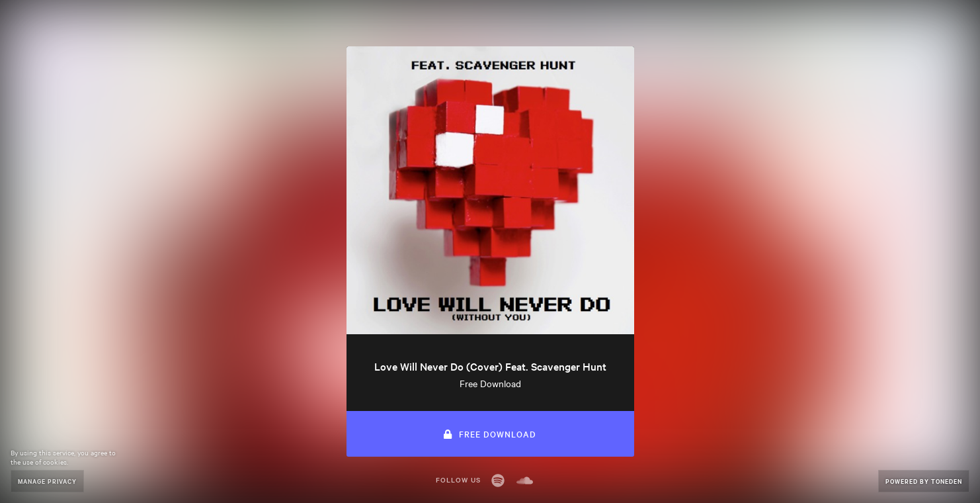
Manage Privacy (47, 481)
